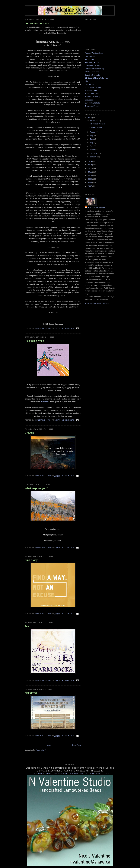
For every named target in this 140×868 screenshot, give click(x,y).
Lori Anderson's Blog (93, 87)
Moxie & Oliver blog (93, 97)
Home (48, 745)
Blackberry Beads (92, 62)
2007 (90, 186)
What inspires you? (36, 488)
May (92, 143)
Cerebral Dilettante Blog (94, 69)
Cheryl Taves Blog (92, 72)
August (93, 132)
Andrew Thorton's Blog (94, 53)
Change (29, 433)
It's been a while (34, 341)
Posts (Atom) (41, 750)
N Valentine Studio (96, 207)
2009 (90, 179)
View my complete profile (97, 303)
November (94, 121)
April (92, 146)
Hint (87, 81)
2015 (90, 118)
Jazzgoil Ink (90, 84)
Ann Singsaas (91, 56)
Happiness (31, 693)
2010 (90, 175)
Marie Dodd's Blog (92, 94)
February (94, 153)
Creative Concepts (92, 75)
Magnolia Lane (91, 90)
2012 (90, 168)
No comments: (68, 328)
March (93, 150)
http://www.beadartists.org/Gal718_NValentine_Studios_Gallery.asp (70, 774)
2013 (90, 165)
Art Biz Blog (90, 59)
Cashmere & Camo (93, 66)
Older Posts (76, 745)
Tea (27, 626)
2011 (90, 172)
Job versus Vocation (37, 24)
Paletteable (45, 402)
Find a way (31, 560)
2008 (90, 183)
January (93, 157)
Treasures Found (92, 106)
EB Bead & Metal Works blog (96, 78)
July (92, 135)
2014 (90, 161)
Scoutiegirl (89, 100)
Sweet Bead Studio (93, 103)
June (92, 139)
